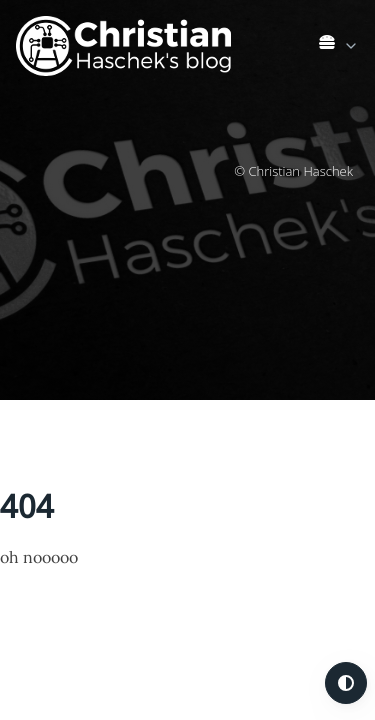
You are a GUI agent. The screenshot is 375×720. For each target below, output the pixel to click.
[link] (339, 46)
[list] (339, 42)
